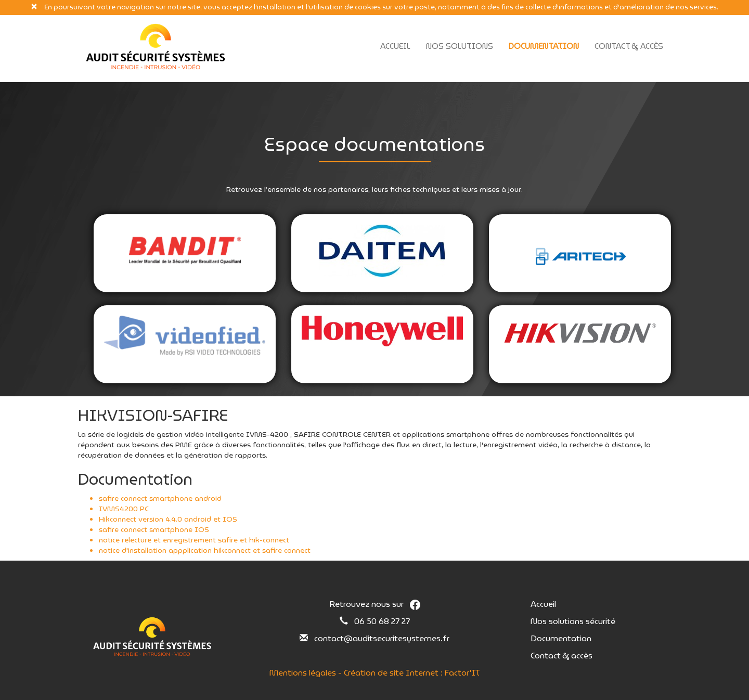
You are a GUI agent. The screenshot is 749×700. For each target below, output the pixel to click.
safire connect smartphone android (160, 498)
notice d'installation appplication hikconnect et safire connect (205, 550)
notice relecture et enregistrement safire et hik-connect (194, 540)
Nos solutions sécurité (573, 621)
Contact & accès (561, 656)
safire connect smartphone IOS (154, 529)
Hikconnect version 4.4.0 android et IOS (168, 519)
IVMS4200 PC (124, 509)
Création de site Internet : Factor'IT (412, 673)
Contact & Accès (629, 46)
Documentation (544, 46)
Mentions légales (303, 673)
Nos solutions (460, 46)
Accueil (395, 46)
